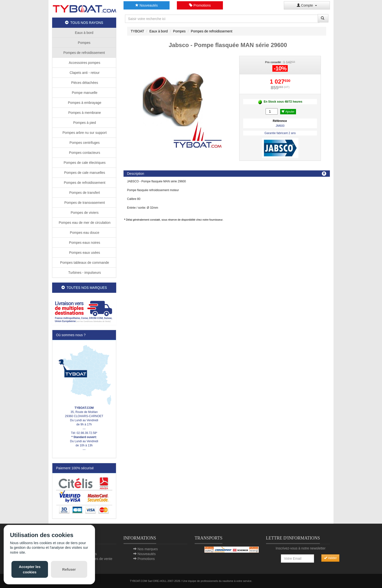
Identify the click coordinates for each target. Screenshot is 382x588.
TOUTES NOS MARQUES (84, 288)
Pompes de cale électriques (84, 163)
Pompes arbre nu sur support (84, 133)
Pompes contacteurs (84, 153)
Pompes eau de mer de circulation (84, 223)
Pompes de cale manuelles (84, 173)
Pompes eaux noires (84, 243)
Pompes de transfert (84, 193)
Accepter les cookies (30, 569)
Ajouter (288, 112)
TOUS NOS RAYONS (84, 23)
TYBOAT (138, 31)
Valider (330, 558)
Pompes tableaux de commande (84, 263)
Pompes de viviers (84, 213)
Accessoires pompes (84, 63)
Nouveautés (147, 5)
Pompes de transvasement (84, 203)
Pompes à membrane (84, 113)
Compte (307, 5)
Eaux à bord (84, 33)
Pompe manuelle (84, 93)
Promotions (200, 5)
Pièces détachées (84, 83)
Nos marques (148, 549)
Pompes (84, 43)
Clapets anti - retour (84, 73)
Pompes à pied (84, 123)
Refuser (69, 569)
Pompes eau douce (84, 233)
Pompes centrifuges (84, 143)
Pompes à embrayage (84, 103)
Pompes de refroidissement (84, 53)
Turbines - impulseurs (84, 273)
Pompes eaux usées (84, 253)
